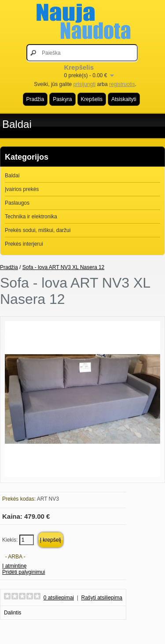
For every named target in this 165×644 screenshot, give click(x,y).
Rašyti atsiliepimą (102, 598)
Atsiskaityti (124, 99)
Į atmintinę (14, 566)
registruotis (122, 84)
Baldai (17, 124)
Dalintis (13, 613)
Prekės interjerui (24, 244)
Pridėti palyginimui (24, 572)
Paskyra (62, 99)
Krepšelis (92, 99)
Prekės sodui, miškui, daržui (38, 230)
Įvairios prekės (22, 189)
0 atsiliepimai (59, 598)
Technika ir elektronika (31, 217)
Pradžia (35, 99)
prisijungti (85, 84)
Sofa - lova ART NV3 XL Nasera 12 (64, 267)
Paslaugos (17, 203)
